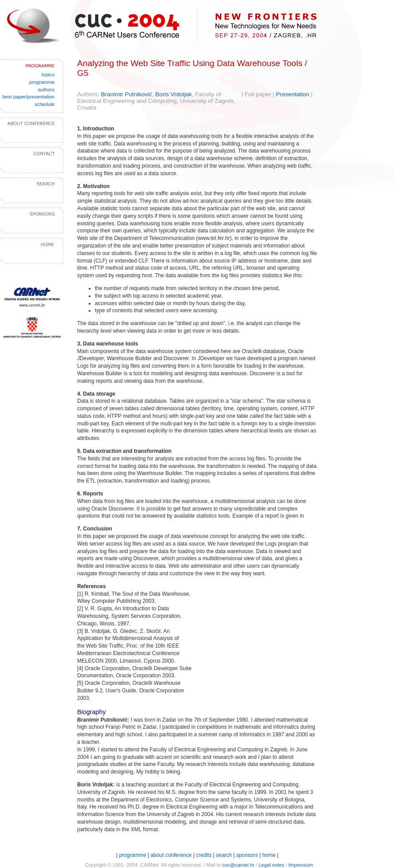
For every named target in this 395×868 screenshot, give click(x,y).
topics (48, 75)
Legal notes (271, 865)
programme (42, 82)
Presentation (292, 94)
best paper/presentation (28, 97)
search (224, 855)
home (269, 855)
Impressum (300, 865)
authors (46, 90)
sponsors (247, 855)
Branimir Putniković (127, 94)
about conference (172, 855)
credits (204, 855)
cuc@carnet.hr (238, 865)
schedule (45, 104)
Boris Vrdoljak (173, 94)
